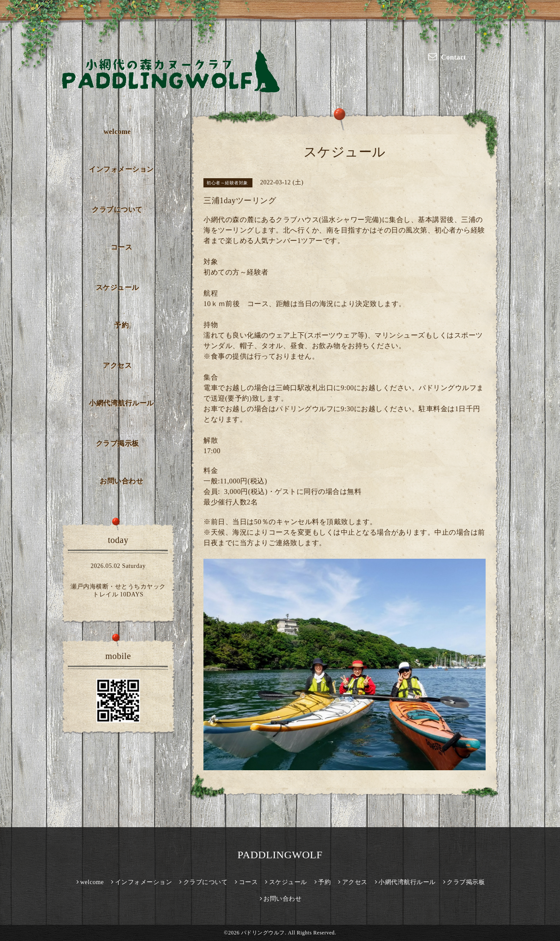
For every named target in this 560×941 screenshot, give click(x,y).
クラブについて (117, 210)
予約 (121, 325)
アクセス (117, 365)
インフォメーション (121, 169)
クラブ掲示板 (117, 443)
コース (122, 247)
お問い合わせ (121, 481)
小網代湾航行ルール (121, 403)
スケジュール (117, 287)
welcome (117, 132)
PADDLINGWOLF (280, 855)
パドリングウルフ (263, 933)
